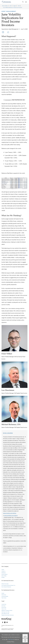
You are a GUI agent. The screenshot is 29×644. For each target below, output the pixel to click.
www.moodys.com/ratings (10, 513)
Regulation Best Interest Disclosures (8, 615)
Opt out (25, 640)
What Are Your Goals (5, 584)
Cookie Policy (4, 604)
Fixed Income (4, 595)
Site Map (3, 577)
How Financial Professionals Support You (8, 585)
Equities (3, 593)
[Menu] (26, 2)
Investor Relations (5, 574)
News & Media (4, 576)
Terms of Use (4, 609)
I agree (25, 636)
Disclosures (3, 606)
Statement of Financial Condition (7, 610)
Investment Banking (5, 596)
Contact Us (3, 571)
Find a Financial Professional (6, 587)
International (4, 573)
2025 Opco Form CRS (5, 612)
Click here (11, 639)
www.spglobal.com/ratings (11, 515)
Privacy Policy (4, 607)
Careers (3, 570)
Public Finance (4, 598)
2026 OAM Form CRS (5, 614)
